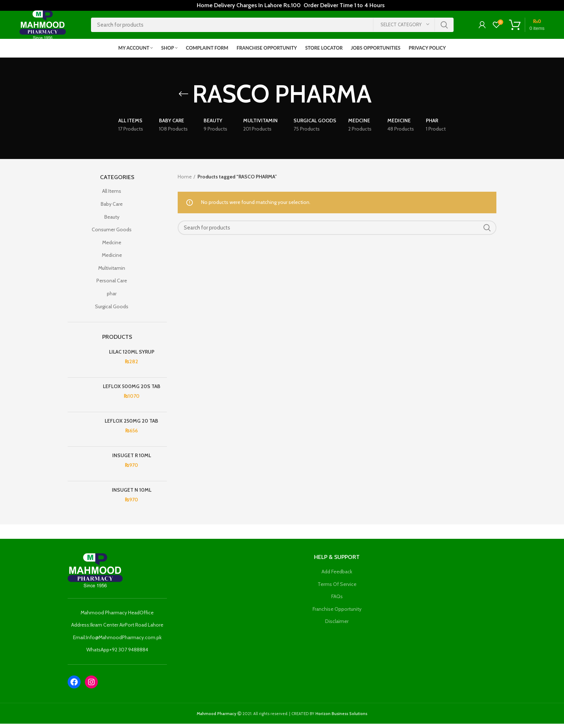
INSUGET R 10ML (132, 460)
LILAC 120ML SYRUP (132, 356)
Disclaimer (337, 626)
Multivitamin (112, 272)
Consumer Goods (112, 234)
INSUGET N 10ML (132, 494)
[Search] (272, 27)
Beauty (112, 221)
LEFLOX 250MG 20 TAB (131, 425)
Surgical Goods (112, 311)
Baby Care (112, 208)
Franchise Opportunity (337, 613)
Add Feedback (337, 576)
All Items (112, 196)
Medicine (112, 260)
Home (185, 181)
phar (112, 298)
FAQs (337, 601)
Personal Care (112, 285)
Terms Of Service (337, 588)
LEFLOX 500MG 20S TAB (132, 391)
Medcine (112, 247)
